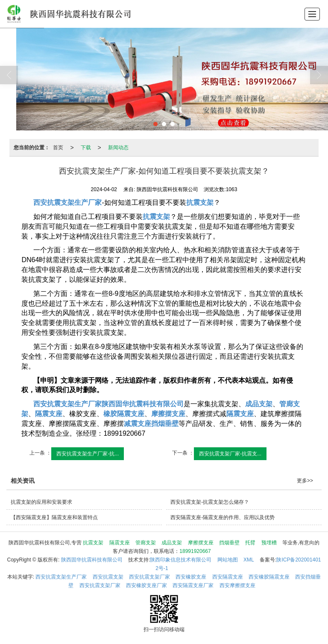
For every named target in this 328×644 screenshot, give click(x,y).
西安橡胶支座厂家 (146, 585)
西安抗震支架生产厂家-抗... (88, 454)
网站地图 (228, 560)
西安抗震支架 (108, 577)
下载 (86, 148)
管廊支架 (146, 543)
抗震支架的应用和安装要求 (41, 502)
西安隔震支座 (228, 577)
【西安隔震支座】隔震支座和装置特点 (54, 517)
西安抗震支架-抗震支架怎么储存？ (210, 502)
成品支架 (172, 543)
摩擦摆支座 (201, 543)
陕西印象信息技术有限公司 (181, 560)
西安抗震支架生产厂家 (61, 577)
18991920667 (195, 551)
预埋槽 (269, 543)
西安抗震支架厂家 (149, 577)
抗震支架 (93, 543)
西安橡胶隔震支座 (269, 577)
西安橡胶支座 (191, 577)
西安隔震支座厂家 (193, 585)
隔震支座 (120, 543)
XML (249, 560)
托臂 (250, 543)
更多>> (305, 481)
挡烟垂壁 (229, 543)
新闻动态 (118, 148)
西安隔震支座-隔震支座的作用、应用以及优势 (223, 517)
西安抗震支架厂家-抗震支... (230, 454)
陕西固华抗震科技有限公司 (92, 560)
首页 (58, 148)
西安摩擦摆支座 (237, 585)
